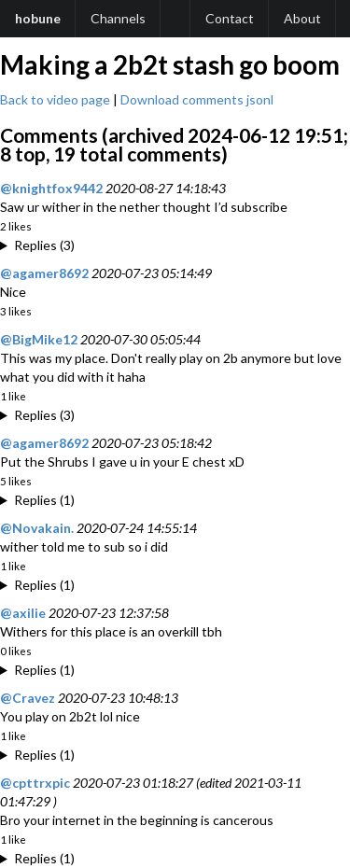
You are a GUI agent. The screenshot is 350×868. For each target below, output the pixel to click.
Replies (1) (44, 500)
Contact (230, 18)
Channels (118, 18)
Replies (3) (44, 245)
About (302, 18)
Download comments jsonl (197, 99)
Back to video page (55, 99)
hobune (38, 18)
